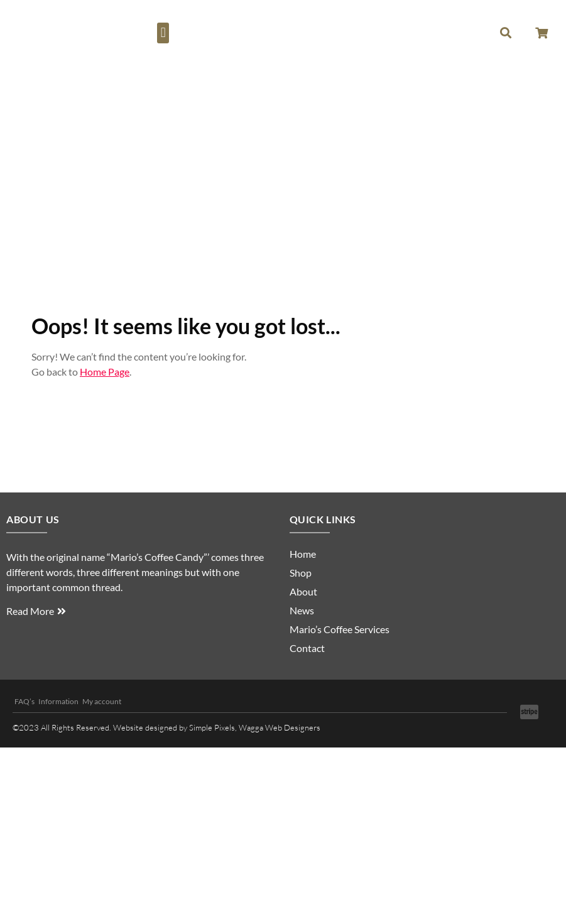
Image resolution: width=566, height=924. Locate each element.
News (302, 610)
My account (102, 701)
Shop (301, 573)
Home (303, 554)
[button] (163, 33)
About (303, 591)
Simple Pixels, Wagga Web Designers (255, 727)
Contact (307, 648)
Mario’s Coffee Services (340, 629)
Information (58, 701)
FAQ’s (24, 701)
